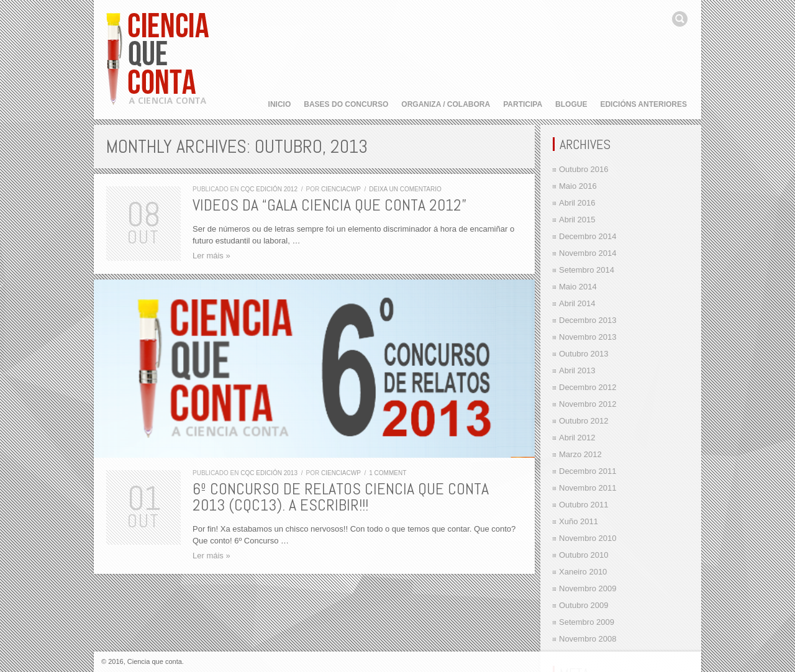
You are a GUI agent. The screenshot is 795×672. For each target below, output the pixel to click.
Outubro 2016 (584, 169)
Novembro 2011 (588, 488)
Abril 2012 (577, 438)
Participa (523, 104)
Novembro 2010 (588, 538)
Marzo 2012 (580, 454)
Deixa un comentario (405, 189)
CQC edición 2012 (269, 189)
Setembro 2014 (587, 270)
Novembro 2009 (588, 588)
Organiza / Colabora (446, 104)
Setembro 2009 (587, 622)
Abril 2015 (577, 220)
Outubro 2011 (584, 505)
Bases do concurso (346, 104)
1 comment (388, 473)
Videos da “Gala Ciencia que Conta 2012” (329, 205)
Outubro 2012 (584, 421)
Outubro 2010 (584, 555)
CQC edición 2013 (269, 473)
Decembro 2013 (588, 320)
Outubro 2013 (584, 354)
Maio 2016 (578, 186)
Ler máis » (211, 256)
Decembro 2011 (588, 471)
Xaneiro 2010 (583, 572)
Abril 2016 (577, 203)
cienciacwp (341, 189)
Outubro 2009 (584, 605)
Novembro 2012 (588, 404)
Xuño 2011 (579, 521)
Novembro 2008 (588, 639)
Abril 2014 (577, 303)
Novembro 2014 (588, 253)
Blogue (571, 104)
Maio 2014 (578, 287)
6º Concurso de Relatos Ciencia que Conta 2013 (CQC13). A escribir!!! (341, 497)
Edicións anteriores (643, 104)
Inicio (280, 104)
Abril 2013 (577, 370)
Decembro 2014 (588, 236)
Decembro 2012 (588, 387)
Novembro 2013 (588, 337)
